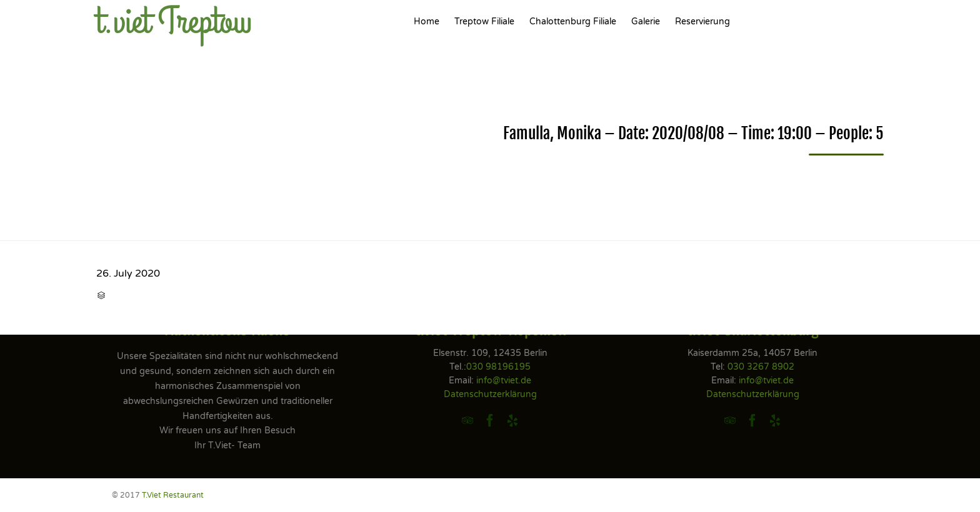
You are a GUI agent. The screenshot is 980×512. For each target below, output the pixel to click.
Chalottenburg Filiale (573, 22)
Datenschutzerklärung (490, 394)
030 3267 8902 (761, 367)
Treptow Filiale (484, 22)
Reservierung (702, 22)
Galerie (646, 22)
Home (427, 22)
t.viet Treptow (174, 22)
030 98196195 (498, 367)
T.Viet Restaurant (173, 495)
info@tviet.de (504, 381)
